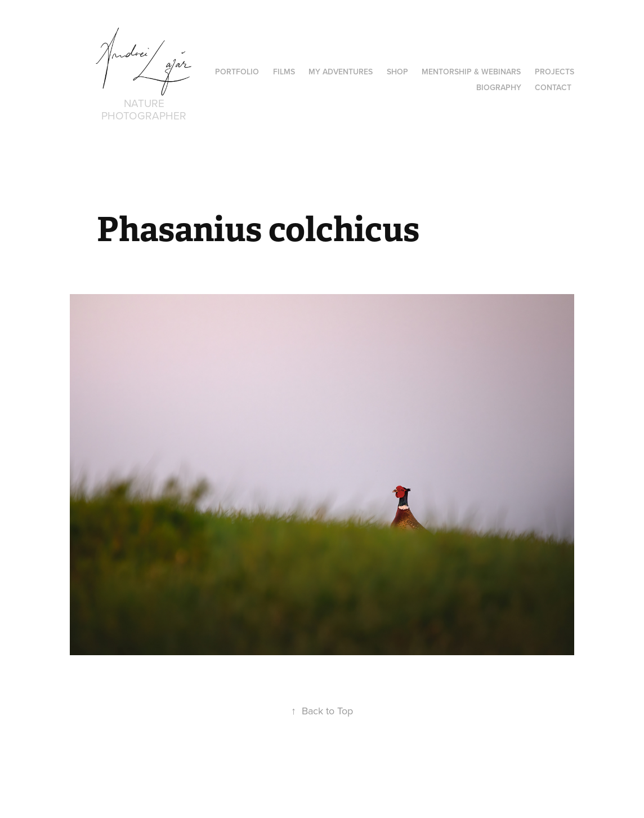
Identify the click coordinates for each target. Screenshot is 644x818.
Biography (499, 87)
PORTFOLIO (237, 72)
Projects (554, 72)
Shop (397, 72)
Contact (553, 87)
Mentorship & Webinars (471, 72)
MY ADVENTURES (341, 72)
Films (284, 72)
